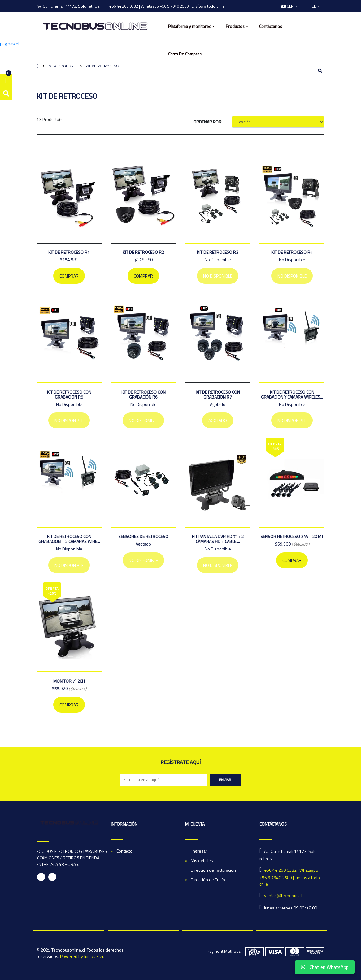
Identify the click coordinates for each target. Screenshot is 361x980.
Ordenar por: (208, 122)
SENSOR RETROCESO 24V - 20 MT (292, 536)
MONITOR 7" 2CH (69, 681)
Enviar (225, 780)
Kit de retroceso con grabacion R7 (218, 394)
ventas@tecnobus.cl (283, 895)
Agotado (218, 420)
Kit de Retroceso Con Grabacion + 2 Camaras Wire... (69, 539)
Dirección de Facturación (213, 870)
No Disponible (218, 276)
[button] (289, 6)
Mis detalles (202, 860)
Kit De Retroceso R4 (292, 252)
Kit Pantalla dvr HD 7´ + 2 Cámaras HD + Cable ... (218, 539)
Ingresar (199, 851)
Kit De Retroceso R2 (143, 252)
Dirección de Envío (208, 880)
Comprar (69, 276)
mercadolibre (62, 66)
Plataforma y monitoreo (190, 26)
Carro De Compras (185, 54)
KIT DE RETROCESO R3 (218, 252)
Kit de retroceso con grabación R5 (69, 394)
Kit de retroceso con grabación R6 (144, 394)
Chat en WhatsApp (325, 967)
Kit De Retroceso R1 (69, 252)
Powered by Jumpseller (82, 956)
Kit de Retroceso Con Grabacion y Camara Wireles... (292, 394)
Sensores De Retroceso (143, 536)
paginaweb (10, 43)
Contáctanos (271, 26)
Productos (235, 26)
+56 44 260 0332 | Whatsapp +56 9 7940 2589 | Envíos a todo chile (167, 6)
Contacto (124, 851)
